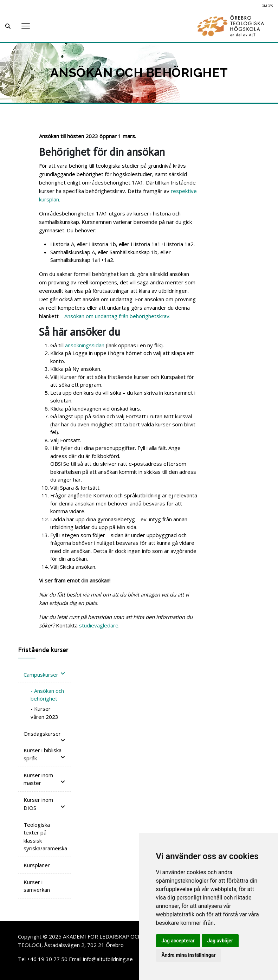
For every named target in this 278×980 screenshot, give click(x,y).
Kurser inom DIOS (44, 804)
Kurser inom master (44, 779)
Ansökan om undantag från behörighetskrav (117, 316)
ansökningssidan (85, 345)
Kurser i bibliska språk (44, 754)
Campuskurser (44, 674)
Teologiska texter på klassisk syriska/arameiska (45, 837)
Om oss (267, 6)
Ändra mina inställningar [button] (189, 955)
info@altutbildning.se (108, 959)
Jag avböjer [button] (220, 941)
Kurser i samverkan (37, 886)
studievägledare (99, 625)
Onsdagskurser (44, 734)
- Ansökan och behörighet (47, 695)
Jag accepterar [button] (178, 941)
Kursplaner (37, 865)
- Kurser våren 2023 (44, 713)
